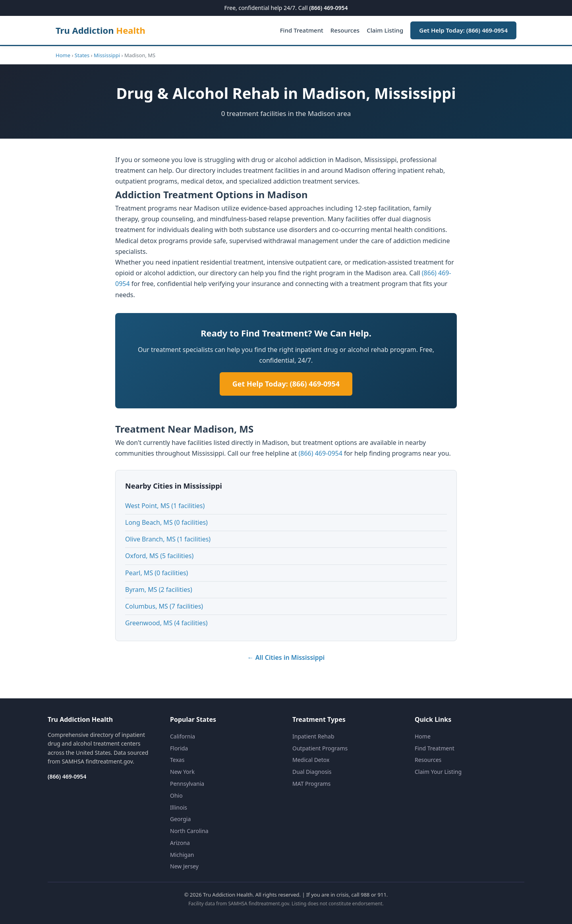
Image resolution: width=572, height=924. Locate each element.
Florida (179, 748)
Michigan (182, 855)
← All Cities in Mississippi (286, 657)
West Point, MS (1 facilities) (165, 506)
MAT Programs (311, 784)
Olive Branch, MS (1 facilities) (168, 539)
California (183, 736)
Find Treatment (302, 30)
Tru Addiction (100, 30)
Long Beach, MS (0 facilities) (166, 522)
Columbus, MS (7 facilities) (164, 606)
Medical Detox (311, 760)
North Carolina (189, 831)
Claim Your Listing (438, 772)
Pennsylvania (187, 784)
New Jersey (184, 866)
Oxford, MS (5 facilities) (159, 556)
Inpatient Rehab (313, 736)
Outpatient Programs (320, 748)
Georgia (180, 819)
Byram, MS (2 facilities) (159, 590)
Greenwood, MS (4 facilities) (166, 623)
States (82, 55)
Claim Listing (385, 30)
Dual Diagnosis (312, 772)
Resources (345, 30)
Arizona (180, 843)
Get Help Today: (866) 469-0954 (463, 30)
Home (63, 55)
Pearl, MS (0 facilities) (157, 573)
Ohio (176, 795)
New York (182, 772)
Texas (177, 760)
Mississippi (107, 55)
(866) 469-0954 (328, 8)
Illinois (179, 807)
